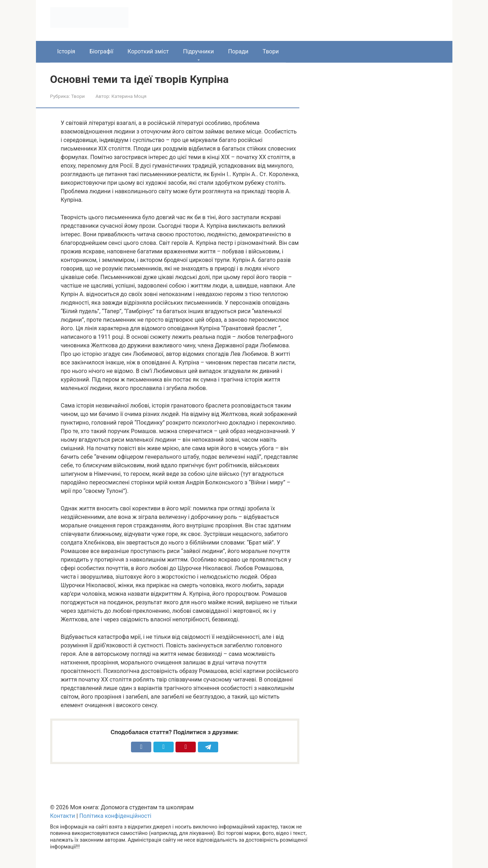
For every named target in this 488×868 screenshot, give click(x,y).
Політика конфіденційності (115, 816)
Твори (271, 51)
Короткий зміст (148, 51)
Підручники (198, 51)
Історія (66, 51)
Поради (238, 51)
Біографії (101, 51)
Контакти (63, 816)
